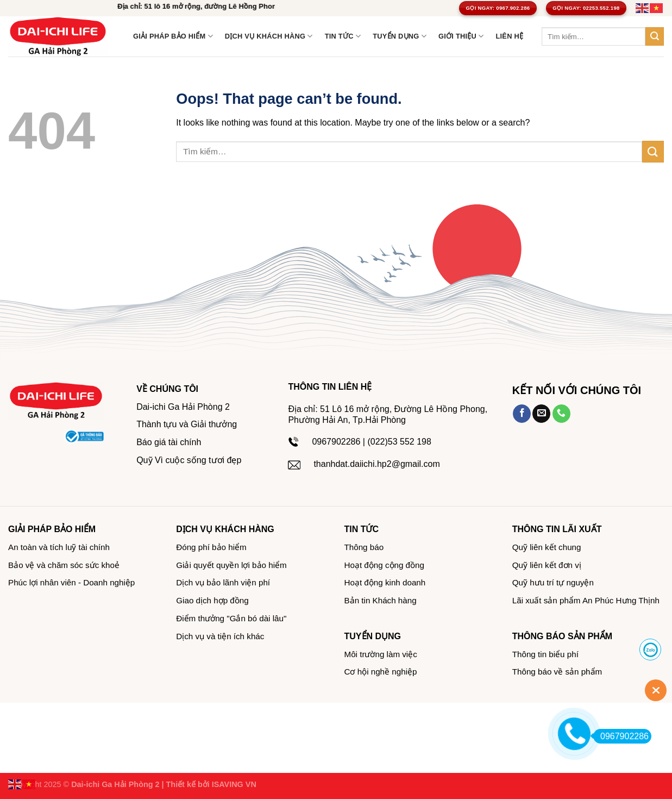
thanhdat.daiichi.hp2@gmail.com (376, 464)
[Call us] (561, 414)
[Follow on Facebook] (522, 414)
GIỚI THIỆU (461, 36)
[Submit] (655, 36)
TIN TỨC (343, 36)
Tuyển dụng (400, 36)
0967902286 (621, 736)
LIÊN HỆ (509, 36)
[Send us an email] (541, 414)
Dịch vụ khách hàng (269, 36)
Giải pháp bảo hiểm (173, 36)
